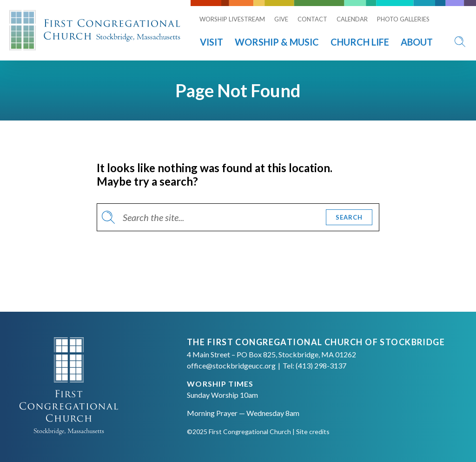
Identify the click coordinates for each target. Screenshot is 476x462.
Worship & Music (277, 42)
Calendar (352, 19)
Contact (312, 19)
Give (281, 19)
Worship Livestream (232, 19)
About (417, 42)
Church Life (360, 42)
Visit (212, 42)
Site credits (313, 432)
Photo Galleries (403, 19)
